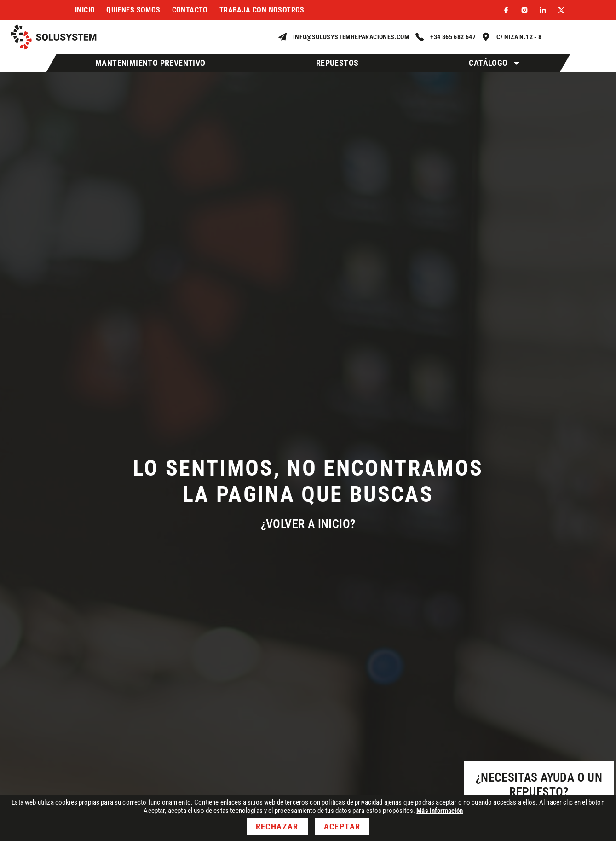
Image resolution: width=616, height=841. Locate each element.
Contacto (190, 10)
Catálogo (495, 63)
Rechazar (277, 826)
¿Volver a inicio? (308, 524)
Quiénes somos (133, 10)
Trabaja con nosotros (262, 10)
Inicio (85, 10)
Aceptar (342, 826)
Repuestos (337, 63)
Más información (440, 811)
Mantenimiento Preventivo (150, 63)
